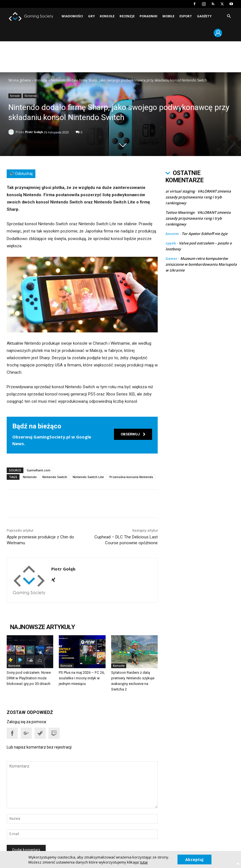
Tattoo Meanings (180, 212)
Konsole (107, 16)
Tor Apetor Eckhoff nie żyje (205, 234)
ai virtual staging (180, 191)
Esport (186, 16)
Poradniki (149, 16)
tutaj (144, 862)
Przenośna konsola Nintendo (131, 477)
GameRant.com (39, 470)
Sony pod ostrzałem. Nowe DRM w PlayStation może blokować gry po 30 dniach (29, 678)
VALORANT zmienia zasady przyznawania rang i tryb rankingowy (198, 197)
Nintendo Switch (55, 477)
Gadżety (204, 16)
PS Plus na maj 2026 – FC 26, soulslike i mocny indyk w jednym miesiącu (82, 678)
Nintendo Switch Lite (88, 477)
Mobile (168, 16)
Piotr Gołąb (34, 132)
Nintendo (31, 96)
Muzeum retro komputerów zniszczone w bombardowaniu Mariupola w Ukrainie (201, 264)
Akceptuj (194, 859)
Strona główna (20, 80)
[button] (229, 16)
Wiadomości (72, 16)
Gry (91, 16)
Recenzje (127, 16)
